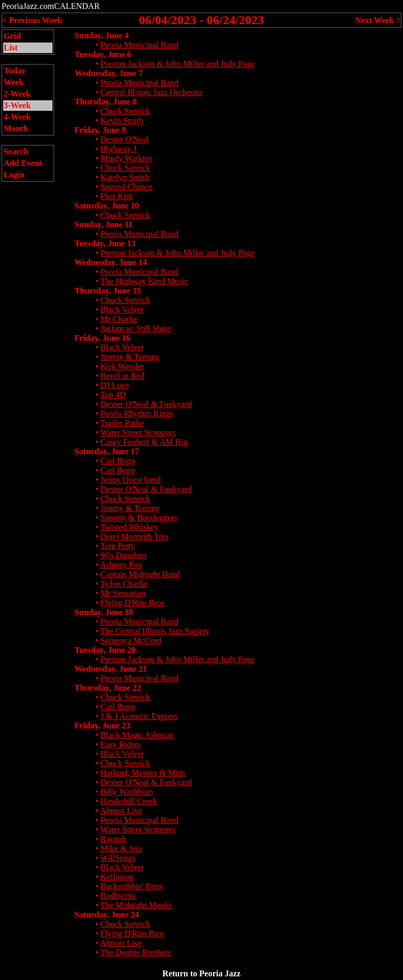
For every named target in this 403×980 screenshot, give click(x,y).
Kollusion (117, 877)
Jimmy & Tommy (130, 357)
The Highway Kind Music (144, 281)
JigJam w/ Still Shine (136, 329)
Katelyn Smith (125, 177)
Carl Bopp (118, 461)
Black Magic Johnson (137, 735)
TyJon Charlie (124, 584)
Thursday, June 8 (106, 102)
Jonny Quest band (131, 480)
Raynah (114, 839)
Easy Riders (121, 744)
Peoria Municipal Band (140, 45)
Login (14, 175)
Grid (12, 36)
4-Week (17, 117)
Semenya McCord (131, 640)
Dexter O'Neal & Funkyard (146, 404)
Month (16, 128)
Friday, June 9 (100, 130)
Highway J (119, 149)
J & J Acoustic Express (140, 716)
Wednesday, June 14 (111, 262)
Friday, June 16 (102, 338)
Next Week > (378, 20)
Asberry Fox (121, 565)
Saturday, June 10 (107, 206)
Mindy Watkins (126, 158)
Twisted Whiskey (129, 527)
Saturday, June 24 (107, 915)
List (11, 48)
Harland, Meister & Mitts (144, 773)
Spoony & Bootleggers (139, 518)
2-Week (17, 94)
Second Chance (127, 187)
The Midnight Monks (136, 905)
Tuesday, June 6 (103, 54)
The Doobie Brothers (136, 952)
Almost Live (121, 811)
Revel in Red (123, 376)
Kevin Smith (122, 121)
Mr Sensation (123, 593)
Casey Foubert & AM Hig (144, 442)
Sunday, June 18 (104, 612)
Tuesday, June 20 (105, 650)
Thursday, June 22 (108, 688)
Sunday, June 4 (102, 35)
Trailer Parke (122, 423)
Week (14, 82)
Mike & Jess (122, 848)
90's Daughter (124, 555)
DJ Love (115, 385)
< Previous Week (32, 20)
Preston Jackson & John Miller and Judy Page (178, 64)
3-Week (17, 105)
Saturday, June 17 (107, 451)
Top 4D (113, 395)
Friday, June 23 (102, 726)
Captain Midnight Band (140, 574)
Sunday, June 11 (104, 225)
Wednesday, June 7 (109, 73)
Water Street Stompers (138, 432)
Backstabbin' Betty (132, 886)
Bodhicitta (118, 896)
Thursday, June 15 (108, 291)
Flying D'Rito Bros (133, 603)
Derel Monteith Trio (135, 536)
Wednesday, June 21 (111, 669)
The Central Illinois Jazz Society (155, 631)
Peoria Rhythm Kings (137, 414)
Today (15, 71)
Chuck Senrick (126, 111)
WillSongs (118, 858)
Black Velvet (122, 310)
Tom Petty (118, 546)
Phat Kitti (117, 196)
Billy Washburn (127, 792)
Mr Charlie (119, 319)
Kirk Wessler (123, 366)
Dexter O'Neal (125, 139)
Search (16, 152)
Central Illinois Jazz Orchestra (152, 92)
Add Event (23, 163)
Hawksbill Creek (129, 801)
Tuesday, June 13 (105, 243)
